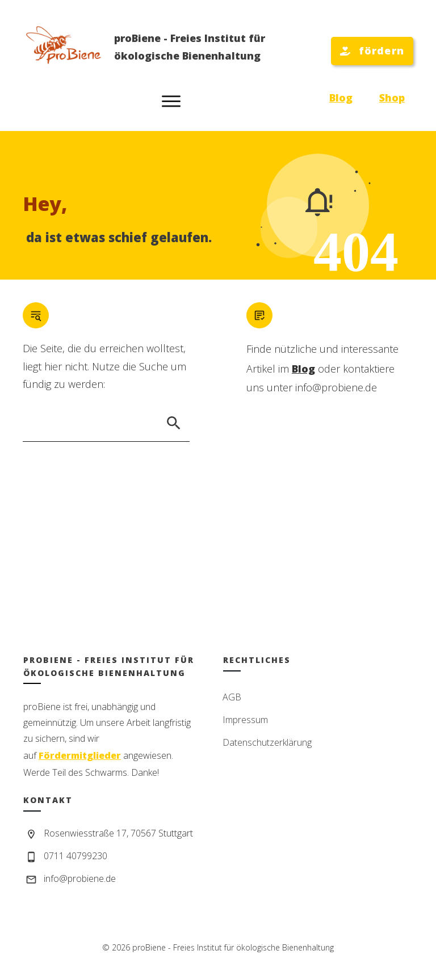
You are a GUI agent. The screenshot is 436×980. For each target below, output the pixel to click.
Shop (392, 98)
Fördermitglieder (80, 755)
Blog (341, 98)
